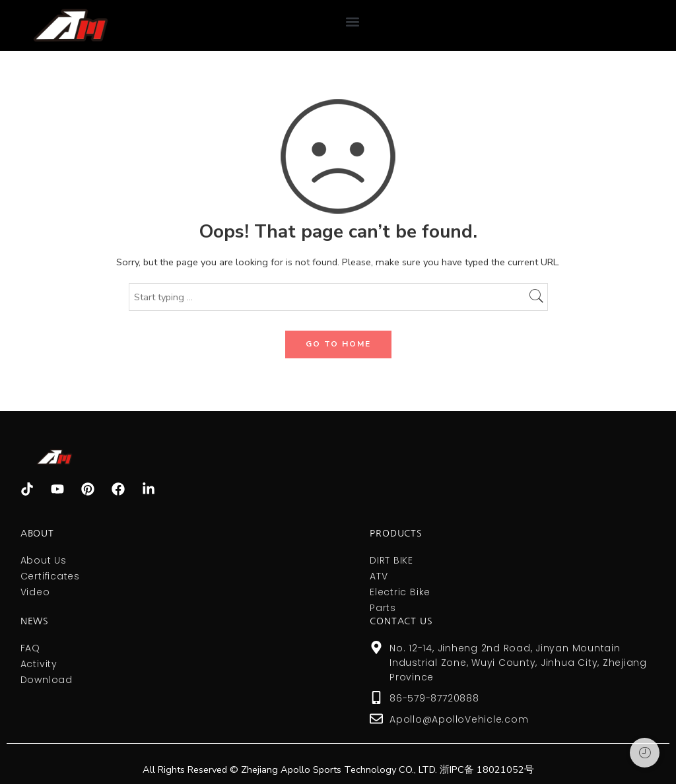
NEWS (35, 621)
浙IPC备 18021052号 (487, 769)
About (37, 533)
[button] (352, 22)
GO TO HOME (338, 344)
